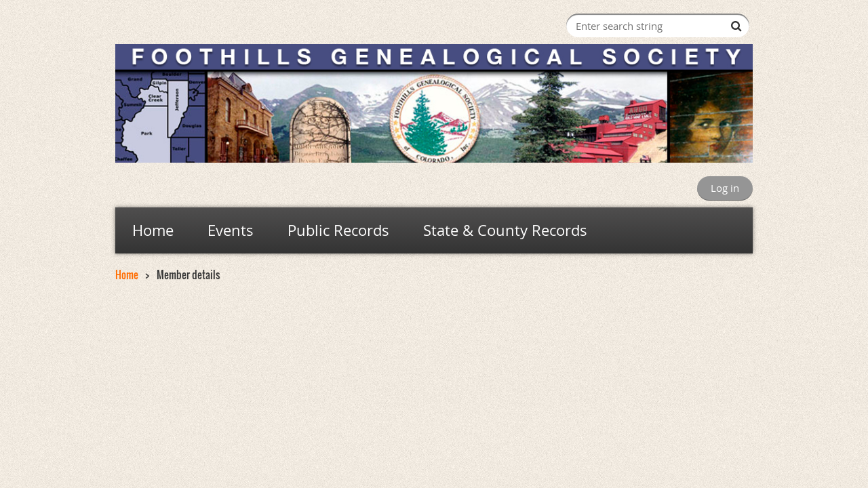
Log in (725, 188)
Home (127, 274)
